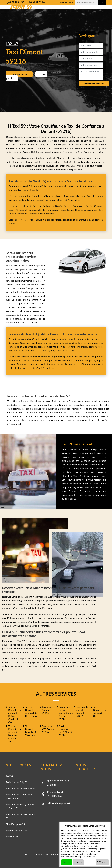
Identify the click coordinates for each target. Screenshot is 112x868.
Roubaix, (54, 200)
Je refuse (78, 862)
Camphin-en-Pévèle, (83, 206)
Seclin (61, 200)
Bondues (32, 214)
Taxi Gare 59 (12, 836)
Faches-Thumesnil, (77, 210)
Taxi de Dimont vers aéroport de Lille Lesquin (31, 711)
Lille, (41, 196)
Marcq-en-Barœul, (86, 196)
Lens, (39, 200)
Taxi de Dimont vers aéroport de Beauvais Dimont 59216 (15, 734)
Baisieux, (38, 206)
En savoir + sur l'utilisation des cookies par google (84, 849)
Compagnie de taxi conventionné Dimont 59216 (66, 713)
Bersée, (68, 206)
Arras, (46, 200)
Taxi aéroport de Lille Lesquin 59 (20, 816)
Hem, (101, 210)
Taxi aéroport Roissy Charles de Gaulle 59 (20, 806)
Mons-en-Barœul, (51, 210)
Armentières (73, 200)
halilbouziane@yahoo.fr (59, 803)
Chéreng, (99, 206)
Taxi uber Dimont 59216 (46, 710)
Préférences (102, 862)
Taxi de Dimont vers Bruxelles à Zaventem (31, 731)
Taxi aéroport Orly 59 (17, 782)
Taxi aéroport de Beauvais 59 (20, 788)
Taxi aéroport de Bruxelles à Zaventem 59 (20, 796)
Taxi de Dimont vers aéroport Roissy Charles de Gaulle (15, 714)
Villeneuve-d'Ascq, (54, 196)
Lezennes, (92, 210)
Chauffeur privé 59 (15, 824)
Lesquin (99, 196)
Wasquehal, (22, 210)
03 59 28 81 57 (55, 781)
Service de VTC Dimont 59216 (48, 729)
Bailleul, (47, 206)
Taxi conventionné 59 (17, 830)
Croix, (12, 210)
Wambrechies (47, 214)
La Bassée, (58, 206)
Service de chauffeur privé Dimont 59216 (65, 731)
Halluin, (13, 214)
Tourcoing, (70, 196)
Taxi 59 (9, 776)
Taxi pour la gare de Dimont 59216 (82, 711)
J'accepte (67, 862)
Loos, (64, 210)
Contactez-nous (19, 74)
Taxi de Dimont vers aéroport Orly (99, 711)
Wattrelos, (22, 214)
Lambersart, (35, 210)
